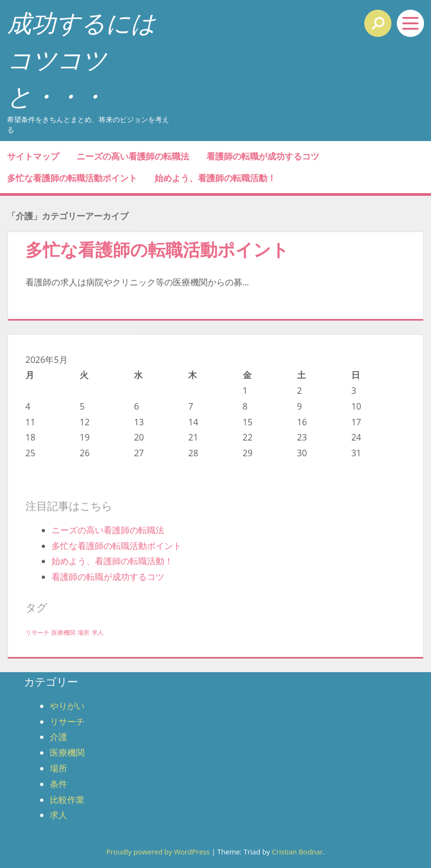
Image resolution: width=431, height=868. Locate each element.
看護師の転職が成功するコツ (263, 156)
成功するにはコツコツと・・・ (81, 59)
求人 (59, 815)
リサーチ (67, 722)
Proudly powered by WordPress (158, 852)
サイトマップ (33, 156)
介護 (59, 737)
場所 (59, 768)
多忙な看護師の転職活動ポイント (72, 178)
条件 (59, 784)
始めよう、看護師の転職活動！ (215, 178)
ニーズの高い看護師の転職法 (133, 156)
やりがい (67, 706)
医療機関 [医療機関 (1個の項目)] (63, 633)
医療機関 (67, 752)
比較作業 (67, 800)
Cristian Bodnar (297, 852)
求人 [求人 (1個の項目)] (98, 633)
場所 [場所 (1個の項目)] (83, 633)
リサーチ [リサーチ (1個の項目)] (37, 633)
